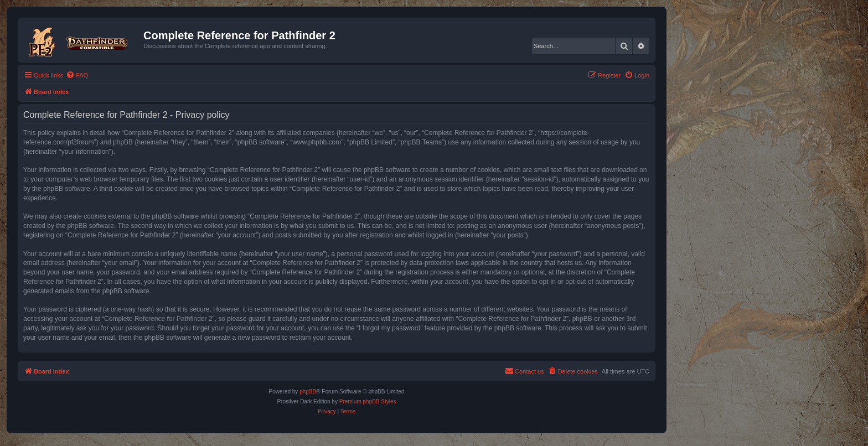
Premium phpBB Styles (368, 401)
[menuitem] (77, 75)
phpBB (308, 391)
